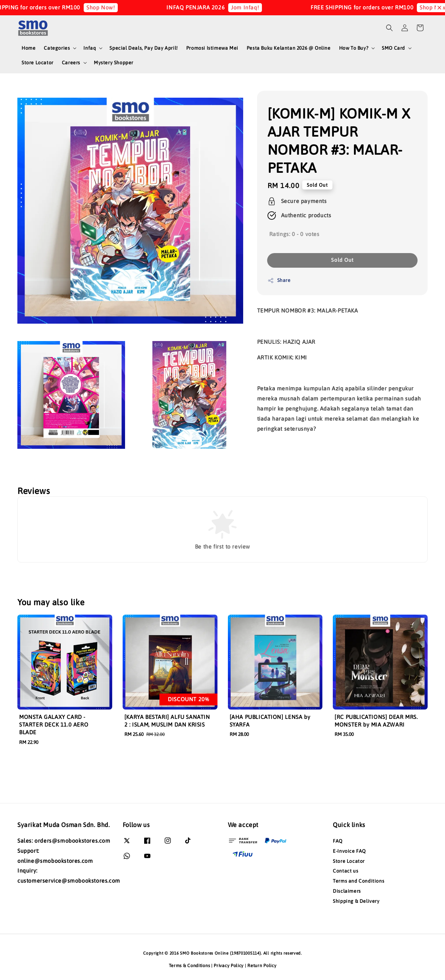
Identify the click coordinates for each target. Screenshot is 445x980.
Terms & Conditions (189, 966)
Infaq (90, 48)
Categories (57, 48)
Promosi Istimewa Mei (212, 48)
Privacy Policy (229, 966)
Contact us (345, 871)
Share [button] (279, 281)
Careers (71, 63)
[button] (389, 28)
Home (28, 48)
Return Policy (262, 966)
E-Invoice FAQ (349, 851)
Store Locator (38, 63)
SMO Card (393, 48)
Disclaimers (347, 891)
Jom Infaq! (252, 7)
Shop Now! (108, 7)
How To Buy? (354, 48)
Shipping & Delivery (356, 901)
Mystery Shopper (114, 63)
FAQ (338, 841)
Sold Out (342, 260)
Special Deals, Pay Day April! (143, 48)
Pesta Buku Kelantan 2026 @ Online (289, 48)
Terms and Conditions (359, 881)
